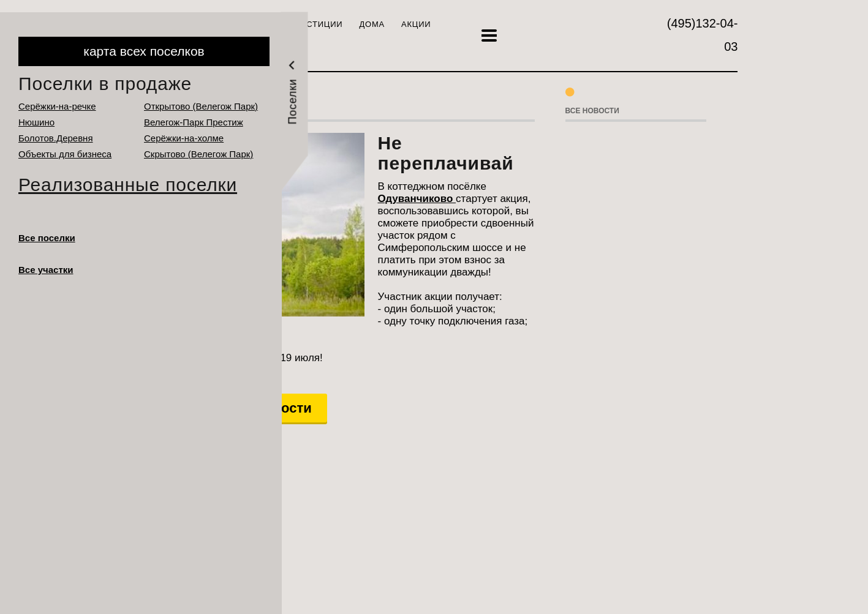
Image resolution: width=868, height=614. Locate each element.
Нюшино (36, 122)
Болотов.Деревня (56, 138)
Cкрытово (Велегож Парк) (198, 154)
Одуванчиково (417, 199)
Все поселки (47, 238)
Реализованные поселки (128, 185)
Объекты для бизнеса (65, 154)
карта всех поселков (144, 51)
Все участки (46, 270)
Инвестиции (312, 24)
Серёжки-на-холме (184, 138)
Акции (416, 24)
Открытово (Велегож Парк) (201, 106)
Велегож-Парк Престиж (194, 122)
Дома (372, 24)
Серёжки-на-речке (57, 106)
